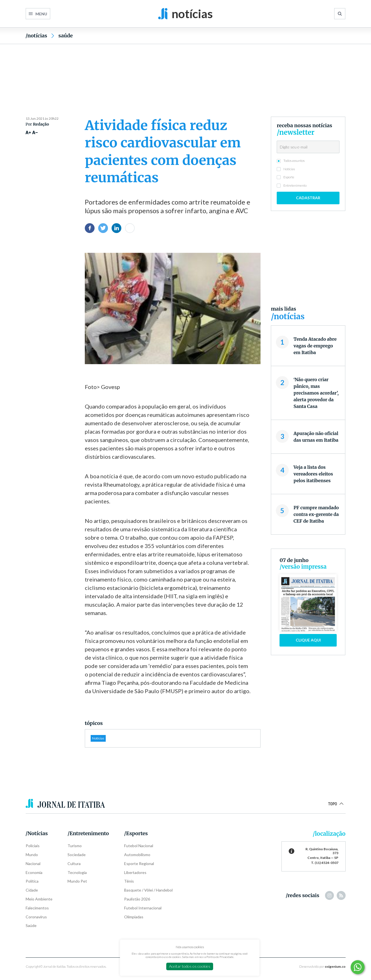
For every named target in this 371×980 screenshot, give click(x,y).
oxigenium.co (335, 966)
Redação (41, 124)
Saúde (66, 36)
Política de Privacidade (220, 957)
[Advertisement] (185, 71)
